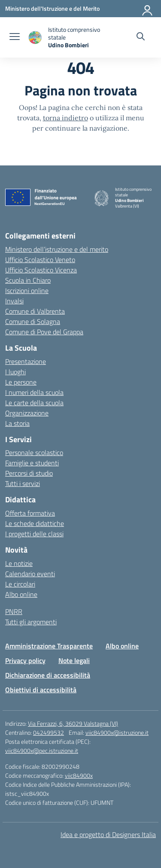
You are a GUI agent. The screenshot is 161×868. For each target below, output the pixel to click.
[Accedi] (148, 9)
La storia (17, 423)
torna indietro (65, 118)
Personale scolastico (34, 452)
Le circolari (20, 584)
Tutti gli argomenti (31, 622)
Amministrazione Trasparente (49, 646)
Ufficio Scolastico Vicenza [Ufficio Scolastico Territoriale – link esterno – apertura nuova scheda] (41, 270)
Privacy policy (25, 660)
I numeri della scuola (34, 392)
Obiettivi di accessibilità (41, 690)
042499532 (49, 732)
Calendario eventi (30, 574)
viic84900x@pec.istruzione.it (42, 750)
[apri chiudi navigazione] (15, 37)
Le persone (21, 382)
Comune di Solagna (33, 321)
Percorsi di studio (29, 473)
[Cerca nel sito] (141, 37)
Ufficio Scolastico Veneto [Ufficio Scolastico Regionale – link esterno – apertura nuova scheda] (40, 260)
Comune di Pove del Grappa (44, 332)
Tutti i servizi (23, 483)
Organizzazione (27, 413)
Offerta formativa (30, 513)
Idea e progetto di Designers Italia (108, 834)
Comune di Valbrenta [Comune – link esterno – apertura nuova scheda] (35, 311)
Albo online (21, 594)
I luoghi (15, 372)
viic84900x (79, 775)
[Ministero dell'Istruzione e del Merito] (52, 8)
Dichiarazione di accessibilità (48, 675)
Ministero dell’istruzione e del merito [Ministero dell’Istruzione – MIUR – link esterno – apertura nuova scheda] (57, 249)
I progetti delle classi (34, 534)
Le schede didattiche (35, 523)
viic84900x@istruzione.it (117, 732)
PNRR (14, 611)
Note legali (74, 660)
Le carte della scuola (34, 403)
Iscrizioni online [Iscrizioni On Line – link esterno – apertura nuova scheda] (27, 290)
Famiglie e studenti (32, 463)
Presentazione (26, 361)
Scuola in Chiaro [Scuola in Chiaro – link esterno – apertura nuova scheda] (28, 280)
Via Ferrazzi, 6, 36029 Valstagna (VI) (73, 723)
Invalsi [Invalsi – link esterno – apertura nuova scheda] (14, 301)
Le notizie (19, 563)
